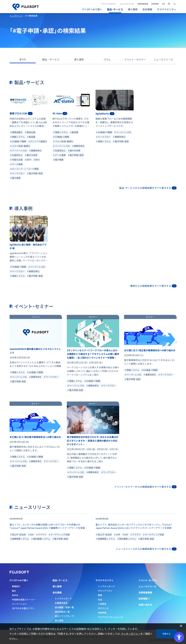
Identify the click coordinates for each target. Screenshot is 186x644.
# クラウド (41, 534)
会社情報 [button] (147, 9)
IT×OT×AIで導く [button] (92, 9)
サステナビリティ (105, 580)
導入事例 (133, 9)
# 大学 (117, 534)
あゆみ (15, 595)
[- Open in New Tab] (164, 4)
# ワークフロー (18, 173)
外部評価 (102, 613)
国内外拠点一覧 (62, 612)
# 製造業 (31, 137)
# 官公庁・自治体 (18, 534)
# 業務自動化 (16, 132)
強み (14, 591)
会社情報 (57, 593)
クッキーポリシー (131, 634)
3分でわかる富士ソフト (23, 608)
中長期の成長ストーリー (24, 600)
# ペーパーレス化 (19, 150)
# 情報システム (18, 137)
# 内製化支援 (16, 160)
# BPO (37, 160)
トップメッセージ (63, 598)
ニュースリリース (127, 4)
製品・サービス (51, 59)
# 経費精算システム (20, 539)
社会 (100, 600)
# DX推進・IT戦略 (18, 141)
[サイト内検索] (174, 4)
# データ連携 (16, 164)
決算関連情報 (143, 4)
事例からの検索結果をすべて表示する (153, 286)
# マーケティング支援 (59, 534)
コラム (107, 59)
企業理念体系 (61, 603)
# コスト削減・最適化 (20, 146)
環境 (100, 595)
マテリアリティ (105, 591)
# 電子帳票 (15, 178)
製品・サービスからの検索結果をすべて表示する (148, 188)
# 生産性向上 (16, 155)
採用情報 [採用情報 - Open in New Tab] (155, 4)
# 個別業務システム (41, 539)
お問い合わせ (145, 605)
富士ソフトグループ (64, 616)
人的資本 (102, 604)
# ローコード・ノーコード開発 (24, 169)
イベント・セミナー (109, 4)
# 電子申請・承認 (35, 173)
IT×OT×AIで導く (19, 580)
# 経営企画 (30, 132)
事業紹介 (16, 586)
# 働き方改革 (31, 155)
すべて (23, 59)
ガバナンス (103, 608)
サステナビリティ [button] (167, 9)
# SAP (31, 534)
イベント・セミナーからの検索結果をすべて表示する (145, 487)
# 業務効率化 (35, 150)
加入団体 (59, 620)
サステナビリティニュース (110, 617)
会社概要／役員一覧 (64, 607)
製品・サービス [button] (115, 9)
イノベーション (19, 604)
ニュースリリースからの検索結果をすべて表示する (146, 549)
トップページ (16, 16)
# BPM (28, 160)
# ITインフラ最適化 (38, 141)
